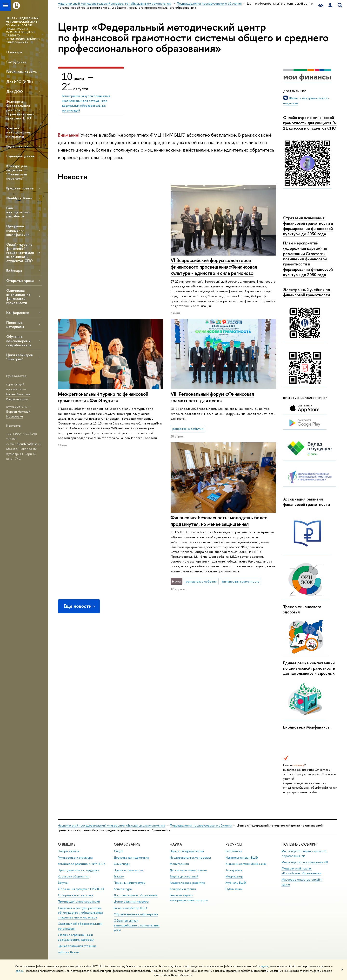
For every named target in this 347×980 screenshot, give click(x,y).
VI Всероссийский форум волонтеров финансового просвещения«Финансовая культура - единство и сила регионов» (101, 267)
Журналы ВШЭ (236, 883)
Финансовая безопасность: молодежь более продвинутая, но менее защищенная (106, 397)
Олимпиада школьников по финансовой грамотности (18, 297)
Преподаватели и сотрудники (79, 870)
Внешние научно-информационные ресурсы (189, 898)
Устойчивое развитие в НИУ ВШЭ (81, 864)
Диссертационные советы (188, 870)
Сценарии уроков (20, 156)
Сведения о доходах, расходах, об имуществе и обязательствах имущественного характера (80, 913)
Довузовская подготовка (131, 858)
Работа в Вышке (68, 952)
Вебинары (14, 271)
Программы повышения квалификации (18, 230)
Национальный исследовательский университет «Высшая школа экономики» (112, 825)
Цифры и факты (69, 851)
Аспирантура (123, 889)
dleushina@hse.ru (29, 444)
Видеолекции (17, 146)
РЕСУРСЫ (234, 844)
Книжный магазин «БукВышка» (246, 864)
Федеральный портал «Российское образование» (301, 871)
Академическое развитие (187, 883)
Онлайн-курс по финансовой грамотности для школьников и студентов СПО (20, 253)
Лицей (118, 851)
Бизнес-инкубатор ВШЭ (130, 908)
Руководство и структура (75, 858)
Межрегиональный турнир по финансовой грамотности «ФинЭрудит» (216, 264)
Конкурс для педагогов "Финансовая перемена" (17, 172)
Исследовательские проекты (190, 858)
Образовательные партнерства (136, 914)
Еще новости (80, 483)
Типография (234, 870)
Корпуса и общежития (73, 876)
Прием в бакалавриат (129, 870)
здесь (265, 966)
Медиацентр (234, 876)
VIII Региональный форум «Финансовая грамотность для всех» (212, 396)
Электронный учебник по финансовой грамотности (307, 292)
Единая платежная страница (77, 946)
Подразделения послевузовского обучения (201, 825)
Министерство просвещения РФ (305, 862)
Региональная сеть (21, 72)
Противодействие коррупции (79, 901)
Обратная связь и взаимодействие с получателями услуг (137, 925)
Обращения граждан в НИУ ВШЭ (81, 889)
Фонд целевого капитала (75, 895)
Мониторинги (179, 864)
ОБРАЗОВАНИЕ (127, 844)
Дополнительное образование (136, 895)
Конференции (18, 313)
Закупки (63, 883)
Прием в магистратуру (129, 883)
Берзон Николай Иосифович (18, 414)
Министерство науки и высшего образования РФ (304, 853)
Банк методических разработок (18, 212)
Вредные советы (20, 188)
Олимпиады (122, 864)
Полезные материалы (15, 325)
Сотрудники (16, 62)
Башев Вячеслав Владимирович (18, 397)
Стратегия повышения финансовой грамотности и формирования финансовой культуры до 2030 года (308, 226)
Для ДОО (15, 92)
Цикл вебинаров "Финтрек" (20, 357)
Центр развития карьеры (131, 901)
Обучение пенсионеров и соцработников (19, 341)
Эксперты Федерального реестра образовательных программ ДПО (20, 110)
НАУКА (176, 844)
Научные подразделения (187, 851)
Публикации (234, 889)
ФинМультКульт (19, 198)
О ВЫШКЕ (67, 844)
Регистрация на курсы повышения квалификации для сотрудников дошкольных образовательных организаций (86, 103)
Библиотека (234, 851)
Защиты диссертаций (184, 876)
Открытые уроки (20, 281)
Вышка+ (119, 876)
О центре (14, 52)
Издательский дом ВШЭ (242, 858)
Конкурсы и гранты (183, 889)
